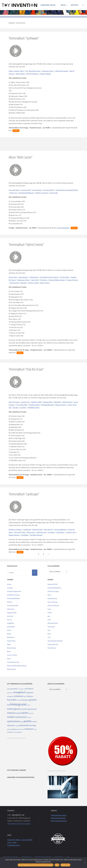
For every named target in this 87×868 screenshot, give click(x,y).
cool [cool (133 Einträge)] (26, 689)
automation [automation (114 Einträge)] (14, 689)
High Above (60, 532)
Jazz (49, 616)
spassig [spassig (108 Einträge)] (14, 729)
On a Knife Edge (22, 405)
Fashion (10, 602)
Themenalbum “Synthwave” (24, 38)
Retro (9, 652)
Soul (49, 637)
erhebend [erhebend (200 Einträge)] (18, 696)
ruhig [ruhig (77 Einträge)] (17, 726)
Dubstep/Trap (52, 599)
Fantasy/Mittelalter (14, 599)
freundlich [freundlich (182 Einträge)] (12, 700)
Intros (9, 630)
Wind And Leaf (37, 530)
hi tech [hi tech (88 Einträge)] (28, 705)
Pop (49, 630)
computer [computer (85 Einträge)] (21, 689)
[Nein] (84, 863)
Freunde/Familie (13, 606)
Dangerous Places (24, 280)
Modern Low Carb (42, 193)
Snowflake (25, 535)
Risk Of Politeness (32, 74)
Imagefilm (11, 623)
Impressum (59, 857)
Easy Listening (52, 602)
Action (9, 584)
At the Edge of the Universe (49, 277)
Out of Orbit (13, 277)
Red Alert (24, 283)
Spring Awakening (61, 530)
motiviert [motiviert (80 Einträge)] (29, 717)
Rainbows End (42, 532)
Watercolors (31, 532)
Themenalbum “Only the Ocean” (26, 369)
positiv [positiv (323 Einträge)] (28, 721)
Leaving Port (25, 402)
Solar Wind (35, 280)
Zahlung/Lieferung (11, 857)
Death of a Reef (37, 402)
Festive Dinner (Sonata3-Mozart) (67, 190)
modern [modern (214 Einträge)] (11, 717)
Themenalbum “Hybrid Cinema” (26, 244)
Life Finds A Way (20, 532)
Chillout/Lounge (53, 591)
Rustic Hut (13, 193)
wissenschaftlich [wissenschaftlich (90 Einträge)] (18, 732)
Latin (49, 620)
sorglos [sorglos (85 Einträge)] (9, 729)
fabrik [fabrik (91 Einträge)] (25, 697)
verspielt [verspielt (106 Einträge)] (10, 732)
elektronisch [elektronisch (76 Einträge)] (10, 693)
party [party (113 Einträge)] (21, 722)
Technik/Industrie (13, 662)
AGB (68, 857)
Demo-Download (63, 228)
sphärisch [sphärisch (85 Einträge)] (19, 729)
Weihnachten (12, 669)
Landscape (27, 530)
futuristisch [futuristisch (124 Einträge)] (25, 700)
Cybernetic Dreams (62, 71)
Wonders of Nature (15, 530)
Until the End (14, 283)
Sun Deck (23, 408)
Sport (9, 659)
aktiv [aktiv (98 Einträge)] (8, 689)
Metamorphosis (14, 535)
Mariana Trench (61, 405)
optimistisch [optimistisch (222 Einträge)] (13, 721)
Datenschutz (27, 857)
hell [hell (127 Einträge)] (8, 705)
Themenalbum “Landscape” (24, 494)
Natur (9, 644)
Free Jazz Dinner (49, 190)
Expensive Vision (48, 71)
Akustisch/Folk (52, 584)
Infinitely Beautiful (47, 405)
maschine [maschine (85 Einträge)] (31, 713)
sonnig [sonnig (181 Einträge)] (33, 725)
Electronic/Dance (53, 606)
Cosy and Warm (14, 190)
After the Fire (48, 530)
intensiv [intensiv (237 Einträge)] (11, 713)
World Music (52, 648)
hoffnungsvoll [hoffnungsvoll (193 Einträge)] (13, 709)
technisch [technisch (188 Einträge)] (29, 729)
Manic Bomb (20, 74)
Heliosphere (34, 277)
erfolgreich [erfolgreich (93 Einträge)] (10, 696)
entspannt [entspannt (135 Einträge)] (30, 693)
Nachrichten (11, 641)
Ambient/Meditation (54, 588)
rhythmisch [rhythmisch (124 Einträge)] (11, 726)
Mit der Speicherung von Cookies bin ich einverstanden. (36, 865)
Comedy (10, 588)
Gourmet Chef (26, 190)
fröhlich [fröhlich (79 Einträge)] (19, 700)
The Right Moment (36, 535)
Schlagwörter (53, 566)
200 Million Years (33, 408)
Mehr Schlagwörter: (56, 684)
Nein (57, 865)
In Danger (51, 532)
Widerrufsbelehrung (43, 857)
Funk (49, 609)
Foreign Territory (72, 280)
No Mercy (44, 280)
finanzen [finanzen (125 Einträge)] (30, 696)
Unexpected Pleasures (26, 193)
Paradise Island (34, 405)
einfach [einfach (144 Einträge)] (30, 689)
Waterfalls (57, 402)
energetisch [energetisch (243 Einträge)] (20, 692)
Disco (49, 595)
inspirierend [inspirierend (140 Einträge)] (32, 709)
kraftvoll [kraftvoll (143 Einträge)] (19, 713)
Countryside (54, 193)
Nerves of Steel (33, 283)
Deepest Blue (48, 402)
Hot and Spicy (37, 190)
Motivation (11, 637)
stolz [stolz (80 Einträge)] (23, 729)
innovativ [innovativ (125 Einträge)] (23, 709)
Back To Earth (45, 283)
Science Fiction (12, 655)
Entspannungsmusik (14, 591)
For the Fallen (65, 277)
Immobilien (11, 627)
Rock (49, 634)
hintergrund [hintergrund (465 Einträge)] (18, 704)
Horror (9, 620)
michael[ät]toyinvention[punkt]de (19, 824)
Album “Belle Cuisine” (21, 157)
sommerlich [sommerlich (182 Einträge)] (24, 725)
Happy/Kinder (12, 613)
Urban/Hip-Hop (53, 644)
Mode (9, 634)
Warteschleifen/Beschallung (17, 666)
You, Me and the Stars (33, 71)
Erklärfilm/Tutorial (13, 595)
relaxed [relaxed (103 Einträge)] (34, 722)
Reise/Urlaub (12, 648)
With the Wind (67, 402)
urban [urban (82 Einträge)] (35, 729)
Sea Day (15, 408)
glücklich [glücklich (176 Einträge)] (33, 700)
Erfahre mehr (65, 865)
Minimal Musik (53, 623)
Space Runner (23, 277)
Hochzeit (10, 616)
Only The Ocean (14, 402)
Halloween (11, 609)
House (50, 613)
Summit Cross (71, 532)
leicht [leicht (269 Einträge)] (25, 713)
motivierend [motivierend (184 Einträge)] (21, 717)
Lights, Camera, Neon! (16, 71)
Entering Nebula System (57, 280)
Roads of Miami (46, 74)
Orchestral (51, 627)
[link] (83, 5)
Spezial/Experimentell (55, 641)
